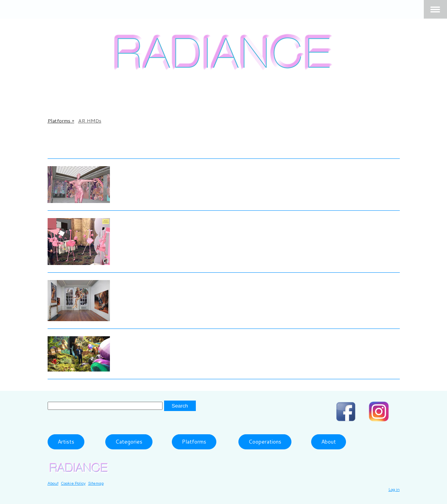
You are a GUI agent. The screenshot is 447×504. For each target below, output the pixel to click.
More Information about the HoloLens (108, 147)
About (329, 442)
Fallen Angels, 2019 (150, 294)
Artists (66, 442)
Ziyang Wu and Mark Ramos (163, 340)
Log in (394, 489)
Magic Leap (191, 147)
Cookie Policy (73, 483)
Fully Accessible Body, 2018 (162, 180)
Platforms (194, 442)
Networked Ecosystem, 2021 (164, 350)
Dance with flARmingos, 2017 (166, 236)
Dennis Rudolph (144, 284)
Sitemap (96, 483)
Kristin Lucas (139, 224)
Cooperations (265, 442)
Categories (129, 442)
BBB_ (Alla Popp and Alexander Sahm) (178, 170)
